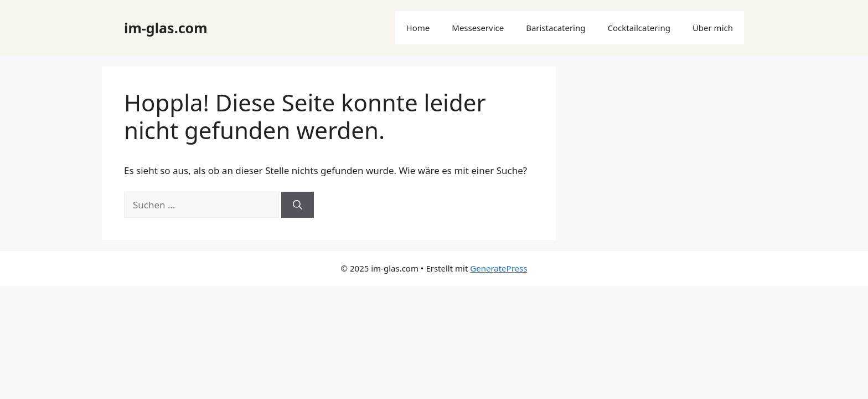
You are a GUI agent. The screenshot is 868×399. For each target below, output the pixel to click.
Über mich (713, 28)
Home (418, 28)
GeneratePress (498, 268)
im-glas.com (166, 28)
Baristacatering (556, 28)
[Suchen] (298, 205)
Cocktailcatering (639, 28)
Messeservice (478, 28)
